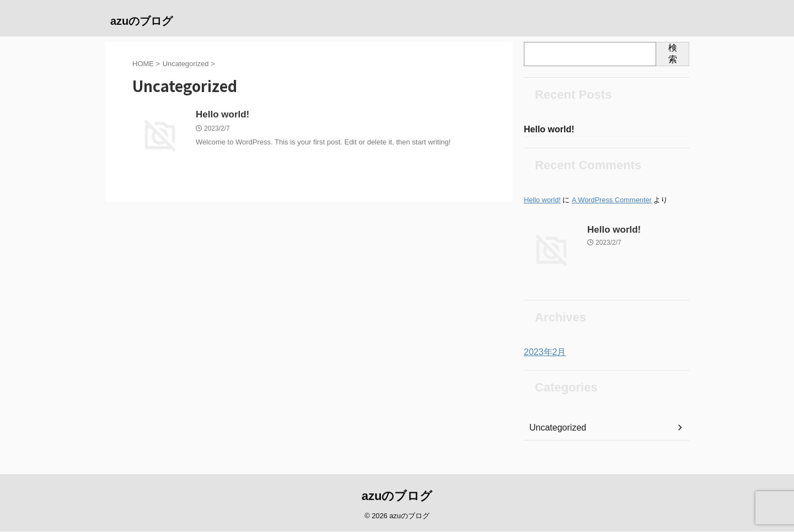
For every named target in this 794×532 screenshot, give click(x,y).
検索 (673, 53)
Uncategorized (554, 429)
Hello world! (221, 115)
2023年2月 (542, 353)
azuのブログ (141, 21)
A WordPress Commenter (612, 201)
